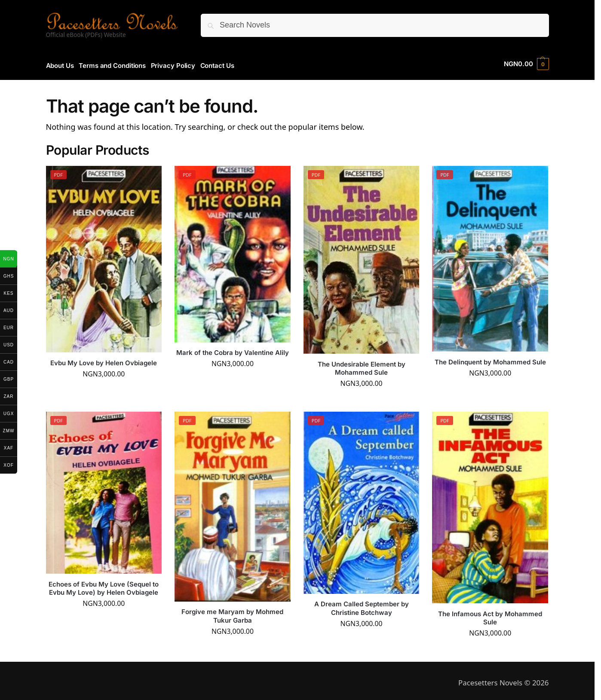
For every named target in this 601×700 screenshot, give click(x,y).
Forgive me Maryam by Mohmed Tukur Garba (232, 613)
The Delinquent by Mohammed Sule (490, 359)
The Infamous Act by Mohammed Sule (490, 615)
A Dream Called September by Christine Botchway (362, 605)
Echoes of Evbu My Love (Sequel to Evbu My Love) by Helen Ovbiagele (104, 585)
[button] (526, 64)
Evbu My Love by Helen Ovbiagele (104, 359)
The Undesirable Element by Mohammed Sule (362, 365)
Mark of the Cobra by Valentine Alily (233, 350)
